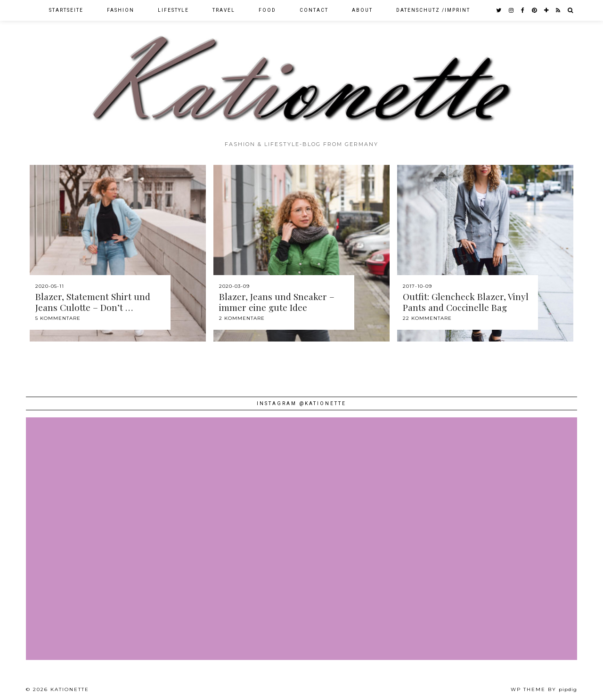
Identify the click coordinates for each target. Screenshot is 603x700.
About (362, 10)
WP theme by (544, 689)
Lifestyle (173, 10)
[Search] (571, 10)
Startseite (66, 10)
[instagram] (512, 10)
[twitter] (499, 10)
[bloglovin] (547, 10)
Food (267, 10)
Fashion (121, 10)
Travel (224, 10)
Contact (314, 10)
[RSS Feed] (558, 10)
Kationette (70, 689)
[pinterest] (535, 10)
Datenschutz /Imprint (433, 10)
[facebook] (523, 10)
